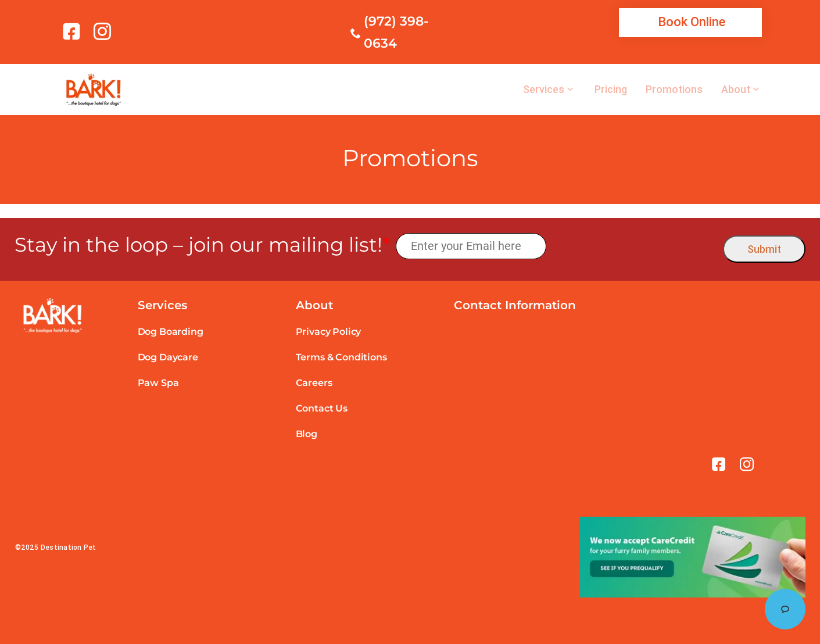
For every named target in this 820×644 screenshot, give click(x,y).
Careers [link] (314, 383)
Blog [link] (307, 434)
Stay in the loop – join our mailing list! (202, 245)
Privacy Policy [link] (329, 332)
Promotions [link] (674, 90)
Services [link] (544, 90)
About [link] (736, 90)
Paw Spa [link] (158, 383)
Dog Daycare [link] (168, 357)
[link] (74, 31)
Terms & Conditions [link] (341, 357)
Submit (764, 249)
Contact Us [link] (322, 408)
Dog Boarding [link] (171, 332)
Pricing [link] (611, 90)
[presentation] (635, 246)
